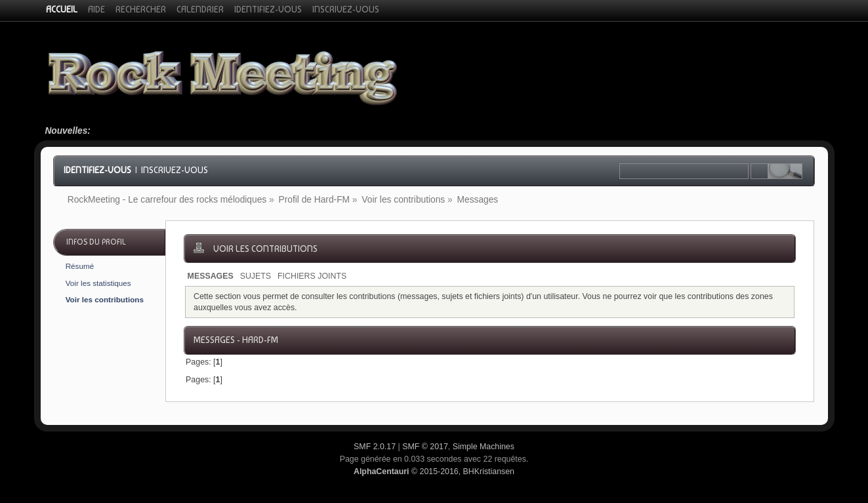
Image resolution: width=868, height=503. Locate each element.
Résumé (80, 266)
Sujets (256, 276)
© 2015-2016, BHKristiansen (434, 472)
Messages (211, 276)
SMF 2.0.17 (375, 447)
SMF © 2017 (425, 447)
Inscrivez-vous (175, 170)
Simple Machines (484, 447)
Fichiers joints (312, 276)
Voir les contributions (105, 299)
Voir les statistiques (98, 283)
